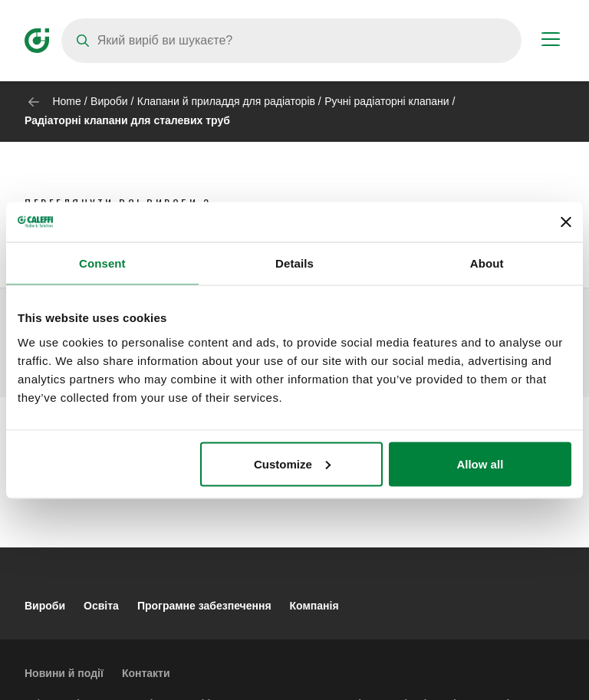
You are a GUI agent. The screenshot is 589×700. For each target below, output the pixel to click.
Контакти (146, 673)
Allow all (480, 463)
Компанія (314, 606)
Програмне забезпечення (204, 606)
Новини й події (64, 673)
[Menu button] (551, 41)
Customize (292, 463)
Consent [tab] (102, 263)
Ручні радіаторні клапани (387, 101)
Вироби (109, 101)
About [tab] (487, 263)
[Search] (291, 41)
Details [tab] (294, 263)
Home (66, 101)
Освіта (101, 606)
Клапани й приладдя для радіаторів (226, 101)
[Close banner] (566, 222)
